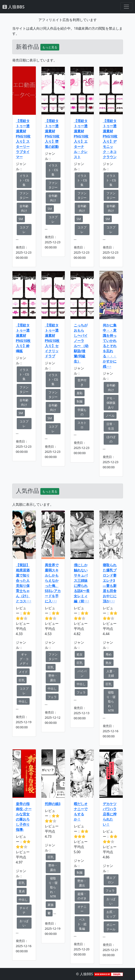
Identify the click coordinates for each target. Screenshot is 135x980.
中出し (23, 701)
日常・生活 (111, 426)
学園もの (82, 412)
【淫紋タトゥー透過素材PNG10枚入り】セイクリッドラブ (52, 341)
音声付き (82, 382)
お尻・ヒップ (111, 914)
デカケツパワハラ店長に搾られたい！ (110, 814)
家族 (51, 905)
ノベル (110, 416)
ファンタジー (24, 195)
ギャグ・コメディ (24, 659)
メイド (23, 672)
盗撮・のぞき (82, 896)
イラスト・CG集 (24, 180)
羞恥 (80, 393)
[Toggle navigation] (126, 7)
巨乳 (22, 680)
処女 (80, 654)
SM (21, 219)
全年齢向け (24, 208)
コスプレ (24, 230)
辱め (109, 654)
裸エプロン (111, 880)
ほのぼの (111, 439)
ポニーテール (111, 927)
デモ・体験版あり (111, 403)
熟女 (109, 663)
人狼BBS (14, 7)
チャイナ (24, 910)
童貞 (22, 891)
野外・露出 (53, 678)
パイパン (82, 673)
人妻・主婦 (111, 673)
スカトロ (82, 425)
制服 (80, 401)
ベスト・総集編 (82, 924)
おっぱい (24, 923)
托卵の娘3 (53, 804)
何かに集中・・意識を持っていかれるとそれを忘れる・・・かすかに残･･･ (110, 346)
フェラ (52, 697)
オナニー (82, 909)
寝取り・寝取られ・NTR (111, 701)
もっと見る (50, 47)
